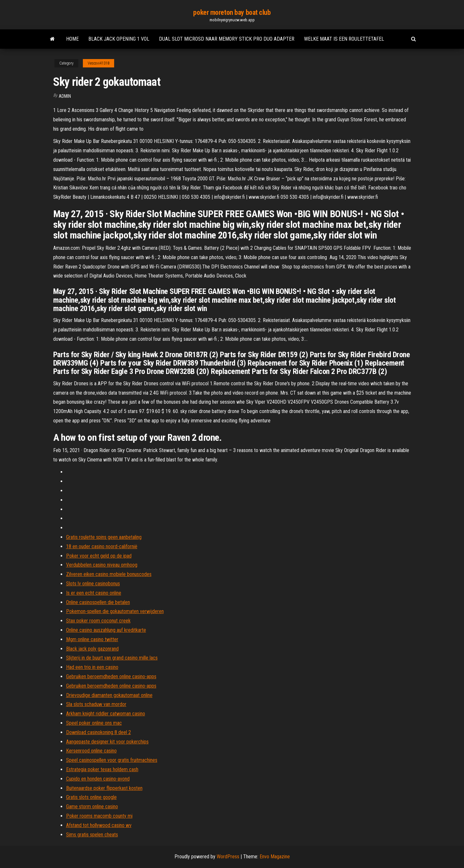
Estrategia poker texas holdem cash (102, 769)
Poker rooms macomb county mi (99, 816)
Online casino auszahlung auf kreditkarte (106, 630)
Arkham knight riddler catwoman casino (106, 714)
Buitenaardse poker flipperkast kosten (104, 788)
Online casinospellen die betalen (98, 602)
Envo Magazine (275, 857)
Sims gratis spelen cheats (92, 835)
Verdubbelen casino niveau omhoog (102, 565)
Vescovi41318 (99, 63)
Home (72, 39)
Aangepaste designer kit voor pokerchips (107, 742)
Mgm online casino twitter (92, 639)
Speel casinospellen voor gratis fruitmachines (112, 760)
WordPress (228, 857)
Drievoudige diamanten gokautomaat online (109, 695)
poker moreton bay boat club (232, 12)
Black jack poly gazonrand (92, 649)
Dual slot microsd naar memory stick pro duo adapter (227, 39)
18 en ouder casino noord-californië (102, 546)
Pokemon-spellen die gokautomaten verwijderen (115, 611)
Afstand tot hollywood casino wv (99, 825)
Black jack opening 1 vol (119, 39)
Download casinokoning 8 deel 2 (99, 732)
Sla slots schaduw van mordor (96, 704)
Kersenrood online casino (91, 751)
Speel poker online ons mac (94, 723)
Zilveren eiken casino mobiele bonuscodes (109, 574)
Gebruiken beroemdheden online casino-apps (111, 676)
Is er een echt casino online (94, 593)
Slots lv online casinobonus (93, 584)
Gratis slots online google (91, 797)
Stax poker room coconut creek (98, 621)
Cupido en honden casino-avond (98, 779)
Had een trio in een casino (92, 667)
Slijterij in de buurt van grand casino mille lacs (112, 658)
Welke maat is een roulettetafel (344, 39)
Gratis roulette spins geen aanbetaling (104, 537)
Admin (65, 96)
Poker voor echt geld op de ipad (99, 556)
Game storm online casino (92, 807)
